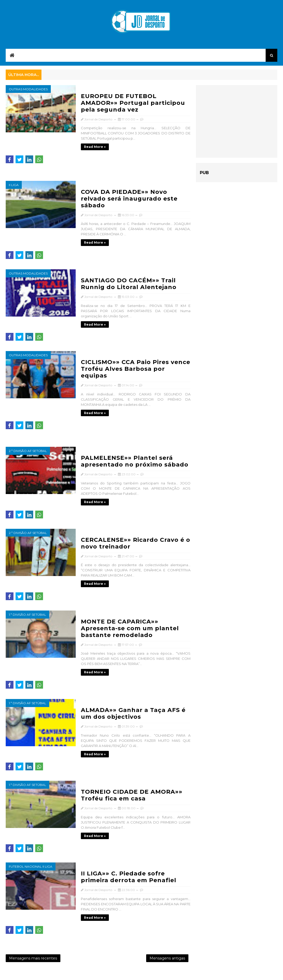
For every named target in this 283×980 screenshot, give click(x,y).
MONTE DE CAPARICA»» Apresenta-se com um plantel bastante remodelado (130, 628)
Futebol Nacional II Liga (31, 866)
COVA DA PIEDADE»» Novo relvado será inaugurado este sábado (129, 199)
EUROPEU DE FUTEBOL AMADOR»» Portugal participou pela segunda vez (133, 103)
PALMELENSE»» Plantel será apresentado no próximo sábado (135, 461)
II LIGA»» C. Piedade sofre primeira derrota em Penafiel (129, 877)
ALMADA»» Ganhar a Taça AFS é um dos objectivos (133, 713)
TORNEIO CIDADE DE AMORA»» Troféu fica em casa (132, 795)
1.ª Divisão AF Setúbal (27, 615)
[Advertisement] (237, 121)
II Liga (14, 185)
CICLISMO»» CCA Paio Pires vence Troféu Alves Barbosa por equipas (136, 369)
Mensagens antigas (167, 958)
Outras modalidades (28, 89)
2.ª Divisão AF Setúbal (28, 451)
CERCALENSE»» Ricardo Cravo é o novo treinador (136, 543)
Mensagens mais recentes (33, 958)
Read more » (95, 147)
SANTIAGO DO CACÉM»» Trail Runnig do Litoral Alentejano (129, 284)
